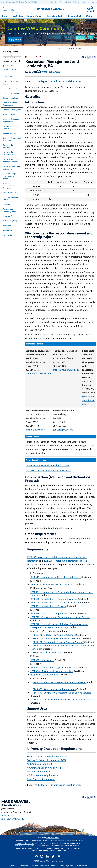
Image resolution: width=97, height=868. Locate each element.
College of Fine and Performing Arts (10, 153)
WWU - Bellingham (51, 72)
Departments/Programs (12, 110)
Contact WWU (66, 2)
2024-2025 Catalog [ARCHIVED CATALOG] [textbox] (69, 49)
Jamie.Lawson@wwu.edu (13, 819)
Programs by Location (11, 93)
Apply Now (14, 40)
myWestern (54, 2)
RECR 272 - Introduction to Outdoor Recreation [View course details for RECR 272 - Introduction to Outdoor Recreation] (54, 599)
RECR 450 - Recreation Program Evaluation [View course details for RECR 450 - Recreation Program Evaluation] (52, 671)
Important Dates (56, 16)
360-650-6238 (8, 815)
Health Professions (10, 216)
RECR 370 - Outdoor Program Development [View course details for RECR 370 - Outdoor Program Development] (54, 635)
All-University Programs (12, 221)
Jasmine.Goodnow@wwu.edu (89, 400)
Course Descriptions (10, 98)
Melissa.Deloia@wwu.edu (66, 370)
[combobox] (77, 48)
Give (34, 2)
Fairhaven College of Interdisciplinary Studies (10, 176)
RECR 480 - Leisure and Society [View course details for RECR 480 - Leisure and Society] (46, 675)
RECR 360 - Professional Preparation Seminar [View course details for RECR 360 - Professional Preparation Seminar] (53, 614)
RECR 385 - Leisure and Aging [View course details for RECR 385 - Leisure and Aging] (47, 652)
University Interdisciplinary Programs (9, 186)
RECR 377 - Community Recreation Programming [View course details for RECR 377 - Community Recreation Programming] (57, 638)
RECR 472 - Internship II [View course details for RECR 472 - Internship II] (42, 660)
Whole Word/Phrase (11, 66)
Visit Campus (7, 2)
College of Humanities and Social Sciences (11, 161)
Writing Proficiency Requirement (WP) (47, 760)
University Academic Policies (10, 83)
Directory (87, 2)
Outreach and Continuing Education (11, 210)
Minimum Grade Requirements (43, 775)
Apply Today (23, 2)
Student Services (9, 133)
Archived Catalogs (10, 114)
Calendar (77, 2)
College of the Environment (8, 146)
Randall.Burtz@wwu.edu (38, 374)
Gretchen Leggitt (53, 837)
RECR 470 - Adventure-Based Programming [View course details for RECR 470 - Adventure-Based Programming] (54, 689)
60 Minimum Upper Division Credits (45, 768)
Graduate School (9, 204)
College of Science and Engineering (11, 168)
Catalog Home (8, 77)
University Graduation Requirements (11, 120)
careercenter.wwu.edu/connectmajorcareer (47, 465)
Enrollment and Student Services (12, 127)
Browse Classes (35, 16)
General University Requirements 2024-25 (48, 756)
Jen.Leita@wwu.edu (63, 430)
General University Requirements (10, 104)
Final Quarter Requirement (41, 779)
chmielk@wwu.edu (35, 430)
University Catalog (51, 9)
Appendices (7, 230)
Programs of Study (10, 89)
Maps (94, 2)
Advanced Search (10, 70)
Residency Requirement (39, 772)
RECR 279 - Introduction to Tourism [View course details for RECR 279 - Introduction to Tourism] (48, 606)
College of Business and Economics (12, 139)
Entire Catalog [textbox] (8, 55)
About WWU (7, 226)
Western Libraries (10, 193)
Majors (90, 16)
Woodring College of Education (10, 199)
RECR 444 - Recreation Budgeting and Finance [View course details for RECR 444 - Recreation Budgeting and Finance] (54, 668)
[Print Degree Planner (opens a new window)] (83, 57)
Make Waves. (16, 801)
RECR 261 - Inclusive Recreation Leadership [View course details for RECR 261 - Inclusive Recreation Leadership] (52, 585)
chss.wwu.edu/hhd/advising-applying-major (48, 470)
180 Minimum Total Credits (41, 764)
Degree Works (75, 16)
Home (5, 16)
